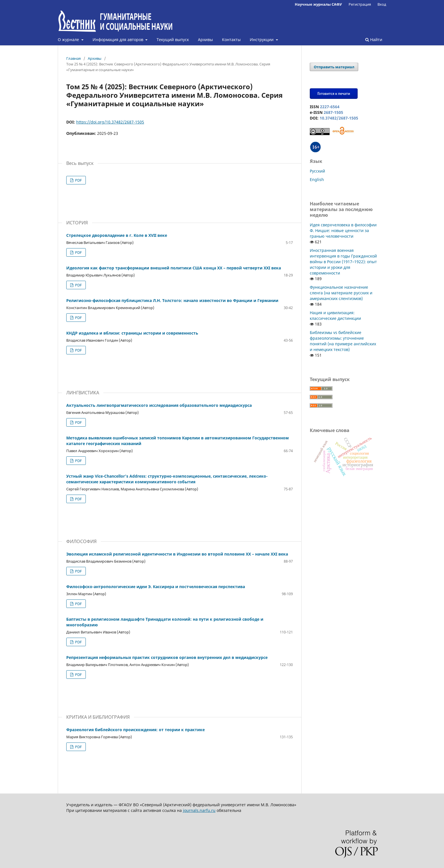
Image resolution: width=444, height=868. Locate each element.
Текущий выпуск (173, 40)
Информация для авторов (119, 40)
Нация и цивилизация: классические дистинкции (335, 315)
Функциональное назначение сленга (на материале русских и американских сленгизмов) (341, 293)
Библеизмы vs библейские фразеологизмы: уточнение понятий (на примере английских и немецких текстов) (343, 341)
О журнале (69, 40)
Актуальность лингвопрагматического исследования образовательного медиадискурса (159, 405)
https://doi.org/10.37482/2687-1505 (110, 122)
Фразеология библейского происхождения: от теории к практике (135, 730)
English (317, 179)
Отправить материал (334, 67)
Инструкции (262, 40)
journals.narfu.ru (199, 810)
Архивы (205, 40)
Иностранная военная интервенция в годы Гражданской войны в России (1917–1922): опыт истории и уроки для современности (343, 262)
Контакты (231, 40)
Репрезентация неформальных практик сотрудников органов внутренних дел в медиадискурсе (167, 657)
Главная (73, 58)
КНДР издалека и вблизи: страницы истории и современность (132, 333)
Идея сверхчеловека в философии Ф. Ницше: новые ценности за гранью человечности (343, 230)
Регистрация (360, 4)
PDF (78, 180)
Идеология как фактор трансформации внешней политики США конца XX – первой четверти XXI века (174, 268)
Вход (382, 4)
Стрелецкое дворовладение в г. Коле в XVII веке (117, 235)
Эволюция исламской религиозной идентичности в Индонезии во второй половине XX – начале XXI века (177, 554)
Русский (317, 171)
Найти (374, 40)
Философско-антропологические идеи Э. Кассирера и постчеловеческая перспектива (156, 587)
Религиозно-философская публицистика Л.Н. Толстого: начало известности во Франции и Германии (172, 300)
